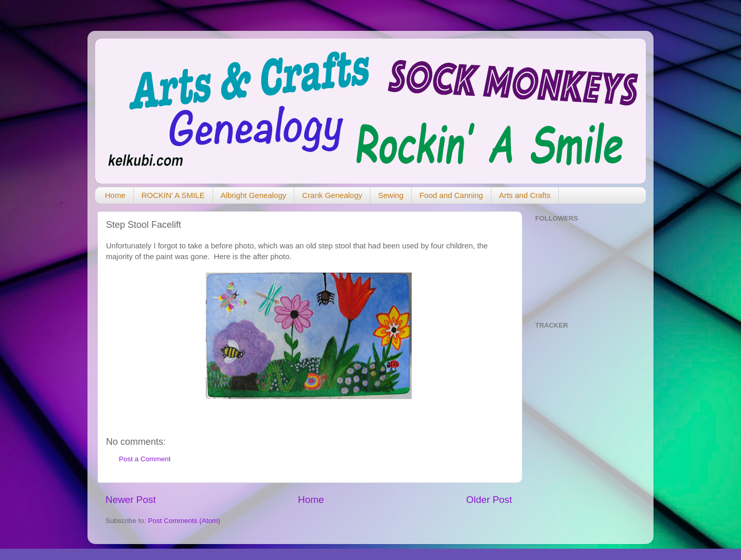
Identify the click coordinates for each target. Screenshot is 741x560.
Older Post (489, 500)
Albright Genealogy (254, 195)
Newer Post (131, 500)
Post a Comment (145, 459)
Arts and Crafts (525, 195)
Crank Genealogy (332, 195)
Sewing (391, 195)
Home (115, 195)
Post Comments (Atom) (184, 521)
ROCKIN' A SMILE (173, 195)
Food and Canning (451, 195)
